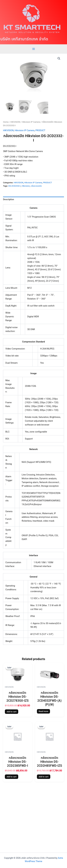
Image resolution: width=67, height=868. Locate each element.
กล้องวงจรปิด (36, 186)
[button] (59, 58)
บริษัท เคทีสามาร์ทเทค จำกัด (24, 39)
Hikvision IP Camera (31, 122)
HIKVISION (15, 122)
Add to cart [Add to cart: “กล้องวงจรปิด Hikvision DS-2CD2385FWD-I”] (12, 777)
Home (6, 122)
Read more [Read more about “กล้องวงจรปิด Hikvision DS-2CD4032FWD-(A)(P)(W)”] (44, 711)
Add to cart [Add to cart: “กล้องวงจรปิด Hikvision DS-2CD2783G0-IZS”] (12, 712)
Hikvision (26, 186)
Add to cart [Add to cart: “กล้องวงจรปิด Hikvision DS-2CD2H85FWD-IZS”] (44, 777)
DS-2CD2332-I (15, 186)
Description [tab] (9, 199)
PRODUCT (40, 130)
